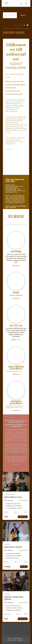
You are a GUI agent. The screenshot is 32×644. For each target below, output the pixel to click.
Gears (13, 495)
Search (23, 15)
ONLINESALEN (11, 640)
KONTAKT (20, 640)
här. (19, 266)
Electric (7, 495)
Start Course (23, 517)
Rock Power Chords (13, 547)
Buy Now (24, 567)
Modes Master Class (13, 497)
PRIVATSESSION (17, 638)
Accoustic (8, 594)
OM (9, 638)
